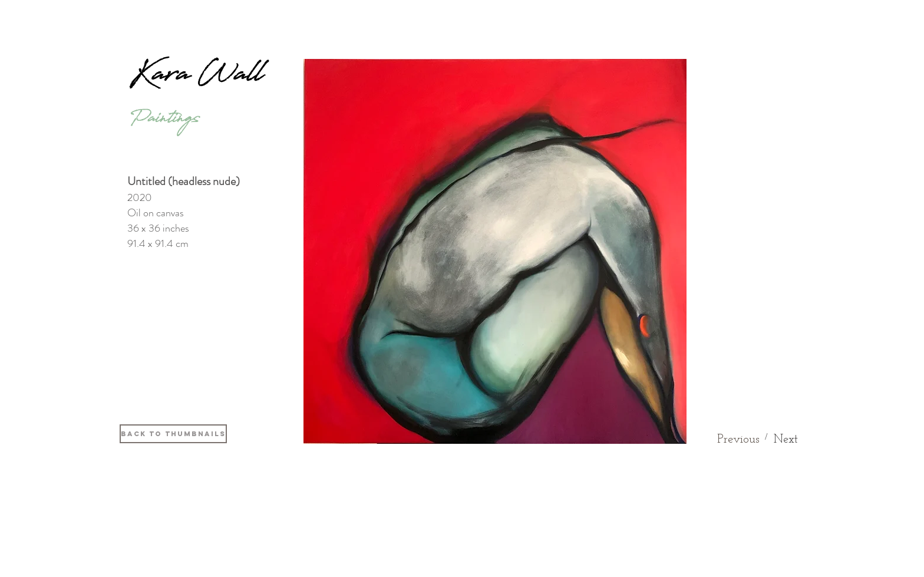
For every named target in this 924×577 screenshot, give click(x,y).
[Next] (786, 440)
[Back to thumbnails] (173, 434)
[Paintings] (164, 121)
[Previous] (738, 439)
